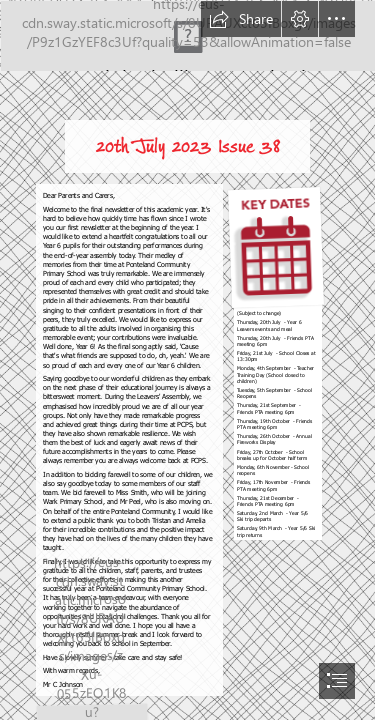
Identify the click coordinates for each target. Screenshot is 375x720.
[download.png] (275, 361)
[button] (241, 19)
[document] (187, 360)
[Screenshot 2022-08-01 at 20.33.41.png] (187, 35)
